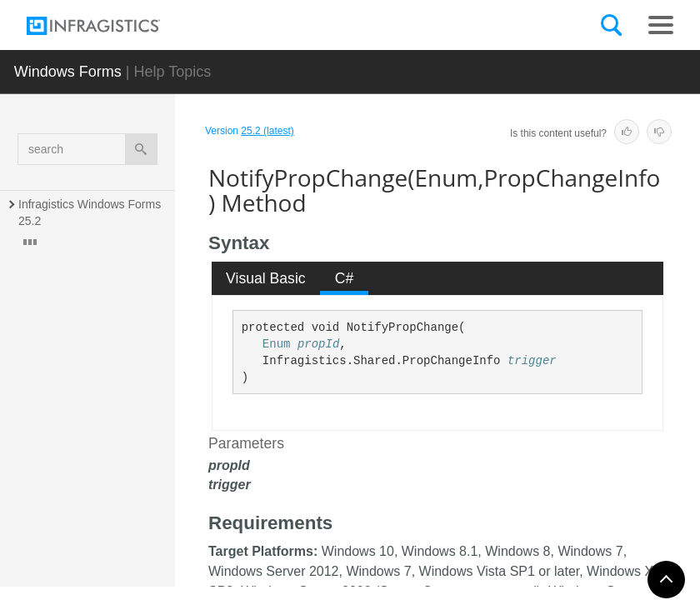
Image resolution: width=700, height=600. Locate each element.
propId (318, 344)
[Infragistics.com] (110, 26)
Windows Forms (68, 72)
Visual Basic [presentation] (266, 278)
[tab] (266, 278)
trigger (532, 361)
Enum (277, 344)
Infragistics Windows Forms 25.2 (91, 212)
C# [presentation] (345, 278)
